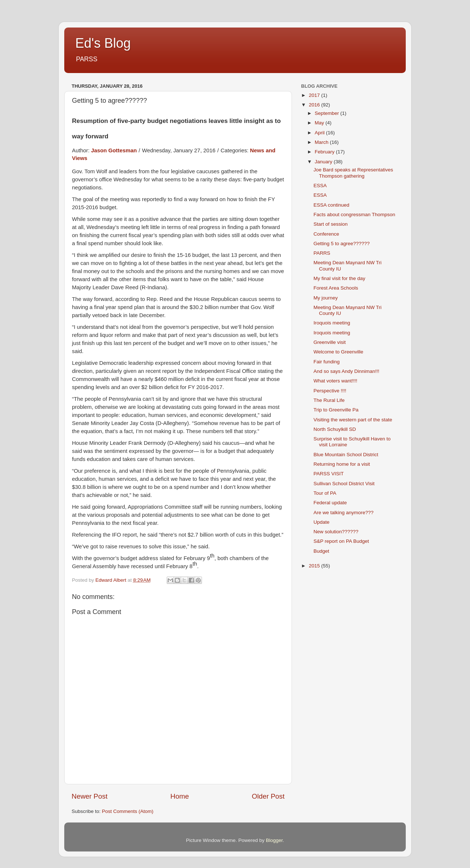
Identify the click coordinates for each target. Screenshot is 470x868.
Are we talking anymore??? (344, 513)
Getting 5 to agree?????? (342, 244)
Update (322, 522)
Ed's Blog (103, 43)
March (322, 142)
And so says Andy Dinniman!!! (346, 371)
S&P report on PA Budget (341, 541)
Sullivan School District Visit (344, 484)
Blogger (274, 840)
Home (180, 796)
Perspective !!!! (330, 391)
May (320, 123)
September (328, 113)
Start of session (331, 224)
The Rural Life (329, 400)
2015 (315, 566)
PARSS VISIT (329, 474)
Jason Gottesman (114, 150)
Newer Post (90, 796)
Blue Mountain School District (346, 455)
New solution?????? (336, 532)
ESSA (320, 186)
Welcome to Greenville (339, 352)
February (325, 152)
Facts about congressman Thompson (355, 215)
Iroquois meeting (332, 323)
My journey (326, 298)
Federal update (330, 503)
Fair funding (327, 362)
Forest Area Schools (336, 288)
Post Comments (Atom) (128, 811)
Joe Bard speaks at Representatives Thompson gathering (353, 173)
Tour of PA (325, 493)
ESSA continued (332, 205)
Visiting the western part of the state (353, 420)
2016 (315, 105)
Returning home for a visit (342, 464)
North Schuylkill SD (335, 429)
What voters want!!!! (335, 381)
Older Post (268, 796)
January (324, 162)
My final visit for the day (339, 278)
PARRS (322, 253)
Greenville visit (330, 342)
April (320, 133)
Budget (321, 551)
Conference (326, 234)
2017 (315, 95)
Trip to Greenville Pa (336, 410)
